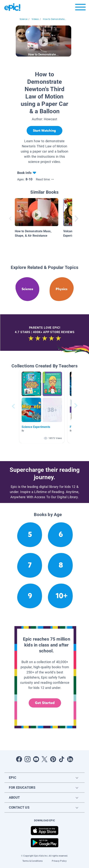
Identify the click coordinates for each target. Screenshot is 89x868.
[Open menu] (80, 8)
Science (23, 19)
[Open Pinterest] (53, 759)
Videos (35, 19)
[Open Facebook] (19, 759)
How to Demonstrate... (54, 19)
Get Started (45, 703)
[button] (42, 406)
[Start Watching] (44, 131)
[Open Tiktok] (62, 759)
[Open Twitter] (45, 759)
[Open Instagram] (28, 759)
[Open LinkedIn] (70, 759)
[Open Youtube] (36, 759)
